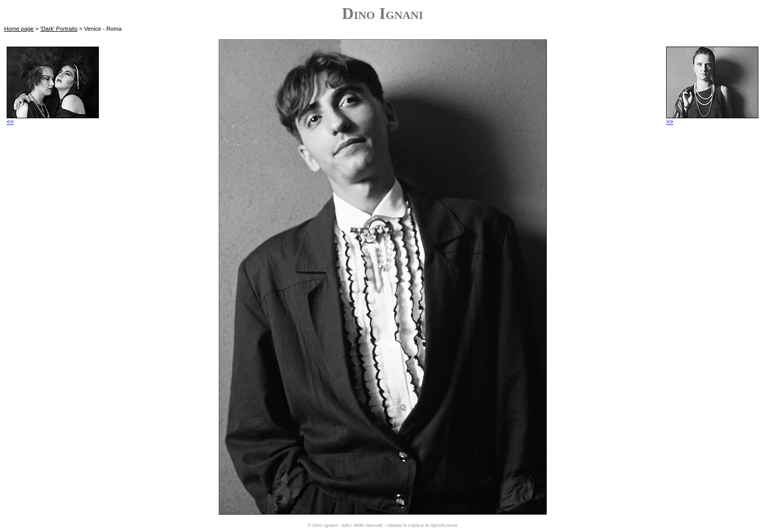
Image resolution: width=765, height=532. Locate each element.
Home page (19, 29)
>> (712, 119)
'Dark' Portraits (59, 29)
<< (53, 119)
